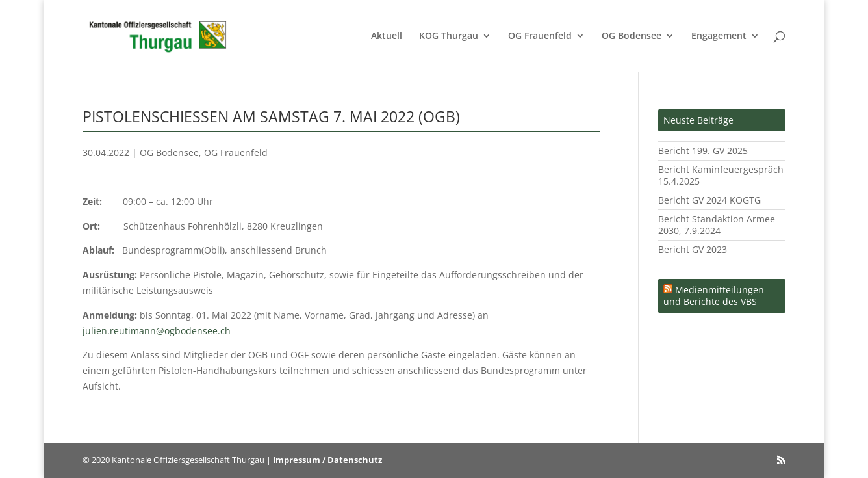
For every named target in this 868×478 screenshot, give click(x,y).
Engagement (719, 36)
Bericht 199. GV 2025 (703, 151)
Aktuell (387, 36)
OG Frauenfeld (540, 36)
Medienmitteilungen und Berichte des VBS (714, 296)
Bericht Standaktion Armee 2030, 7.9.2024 (717, 225)
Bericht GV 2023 (693, 249)
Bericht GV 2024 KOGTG (709, 200)
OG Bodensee (632, 36)
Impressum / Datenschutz (327, 460)
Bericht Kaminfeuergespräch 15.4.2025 (721, 175)
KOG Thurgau (449, 36)
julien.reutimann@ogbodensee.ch (157, 331)
